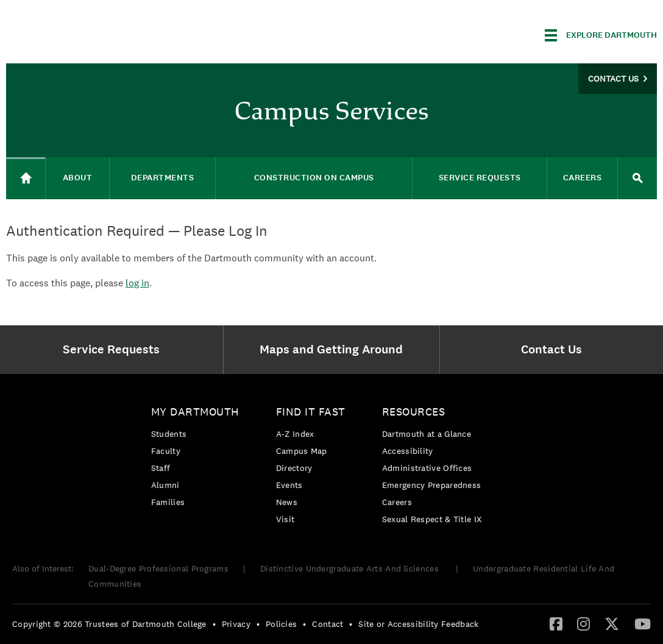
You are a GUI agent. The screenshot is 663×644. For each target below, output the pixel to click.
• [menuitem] (214, 624)
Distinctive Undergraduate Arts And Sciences (351, 568)
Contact (328, 624)
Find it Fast (311, 412)
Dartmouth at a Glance (427, 434)
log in (137, 283)
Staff (161, 468)
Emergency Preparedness (432, 485)
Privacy (236, 624)
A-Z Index (295, 434)
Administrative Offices (427, 468)
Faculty (166, 451)
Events (289, 485)
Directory (294, 468)
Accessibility (408, 451)
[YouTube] (643, 623)
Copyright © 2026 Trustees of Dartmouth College (109, 624)
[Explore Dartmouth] (601, 35)
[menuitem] (115, 350)
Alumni (165, 485)
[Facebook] (556, 623)
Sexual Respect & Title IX (432, 519)
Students (169, 434)
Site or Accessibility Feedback (418, 624)
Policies (281, 624)
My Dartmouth (195, 412)
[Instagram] (583, 623)
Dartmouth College (102, 33)
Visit (285, 519)
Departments (163, 178)
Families (168, 502)
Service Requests (480, 178)
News (287, 502)
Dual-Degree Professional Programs (158, 568)
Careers (583, 178)
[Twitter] (612, 623)
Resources (414, 412)
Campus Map (302, 451)
